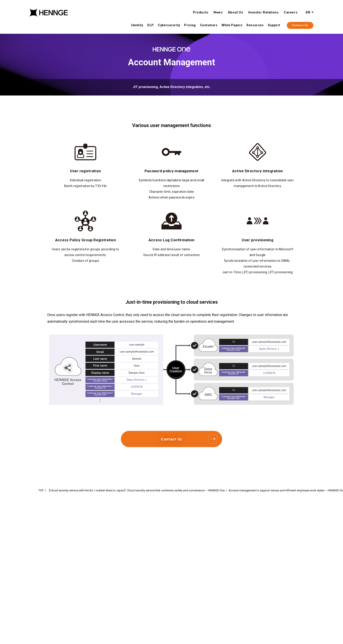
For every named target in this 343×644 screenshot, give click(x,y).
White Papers (232, 25)
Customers (209, 25)
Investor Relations (264, 13)
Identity (137, 25)
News (218, 13)
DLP (151, 25)
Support (274, 25)
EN (308, 13)
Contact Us (300, 25)
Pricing (190, 25)
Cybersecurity (169, 25)
